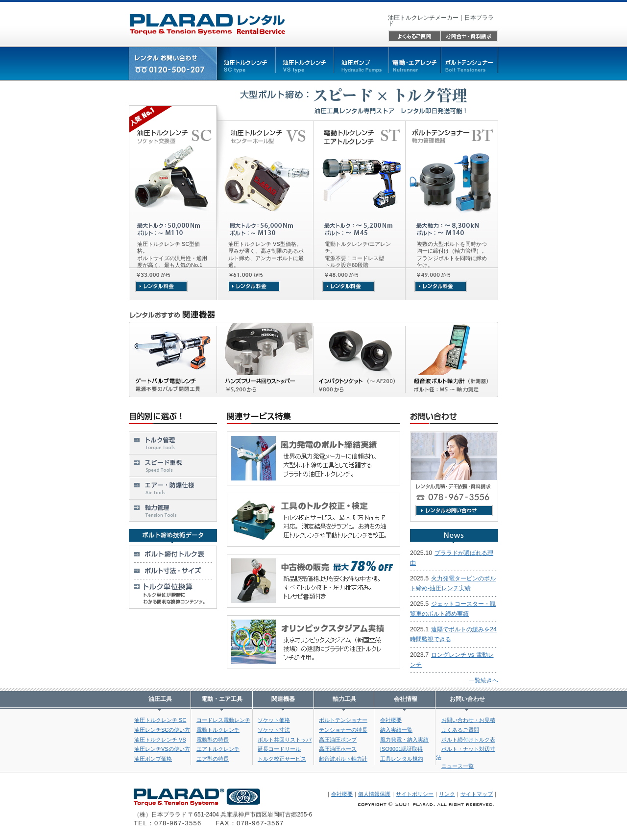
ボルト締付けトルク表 (468, 740)
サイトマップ (477, 794)
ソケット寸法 (274, 730)
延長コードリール (279, 749)
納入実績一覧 (396, 730)
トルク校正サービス (282, 759)
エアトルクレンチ (218, 749)
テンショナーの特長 (343, 730)
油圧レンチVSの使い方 (162, 749)
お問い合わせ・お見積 (468, 720)
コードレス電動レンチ (223, 720)
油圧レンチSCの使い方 (162, 730)
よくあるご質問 (460, 730)
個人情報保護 (374, 794)
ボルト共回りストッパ (285, 740)
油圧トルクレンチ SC (160, 720)
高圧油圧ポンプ (338, 740)
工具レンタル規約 (402, 759)
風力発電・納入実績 (404, 740)
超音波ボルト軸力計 (343, 759)
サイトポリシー (415, 794)
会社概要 (391, 720)
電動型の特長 (213, 740)
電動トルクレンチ (218, 730)
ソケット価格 (274, 720)
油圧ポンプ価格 (153, 759)
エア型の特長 (213, 759)
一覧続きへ (483, 680)
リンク (447, 794)
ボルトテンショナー (343, 720)
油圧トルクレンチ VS (160, 740)
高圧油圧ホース (338, 749)
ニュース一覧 (458, 766)
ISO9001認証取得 (401, 749)
